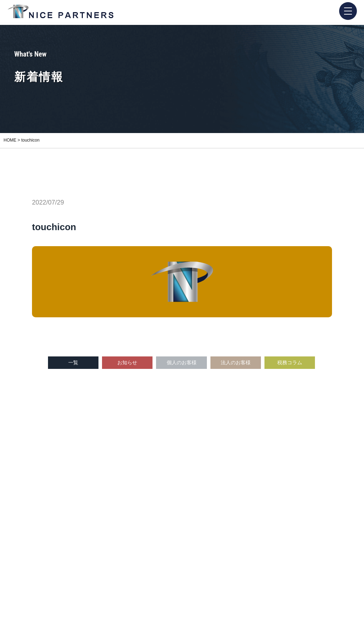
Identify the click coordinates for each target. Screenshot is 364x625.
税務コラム (290, 362)
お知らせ (127, 362)
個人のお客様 (182, 362)
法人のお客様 (236, 362)
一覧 (73, 362)
